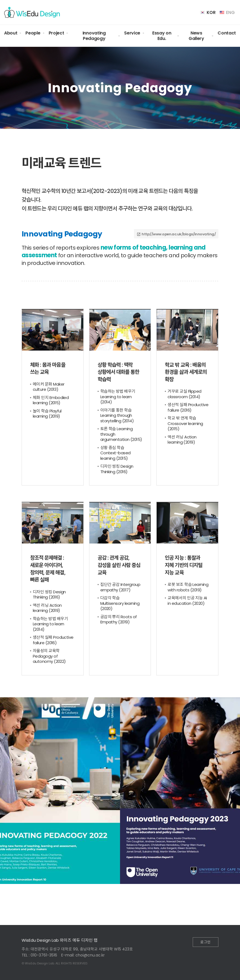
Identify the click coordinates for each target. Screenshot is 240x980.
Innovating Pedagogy (94, 36)
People (33, 33)
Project (56, 33)
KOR (208, 12)
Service (132, 33)
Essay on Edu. (162, 36)
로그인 (205, 942)
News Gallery (196, 36)
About (11, 33)
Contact (227, 33)
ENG (227, 12)
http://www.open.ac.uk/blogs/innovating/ (179, 234)
